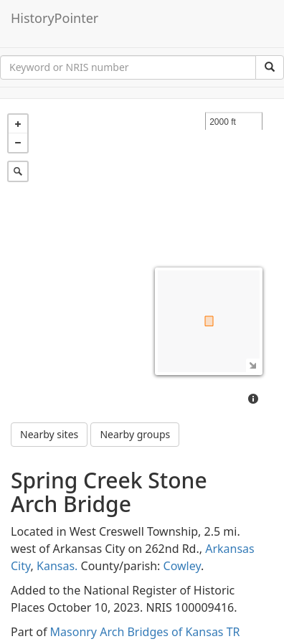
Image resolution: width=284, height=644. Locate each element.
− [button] (18, 143)
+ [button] (18, 124)
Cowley (182, 566)
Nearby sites (49, 434)
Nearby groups (135, 434)
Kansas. (57, 566)
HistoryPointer (55, 18)
